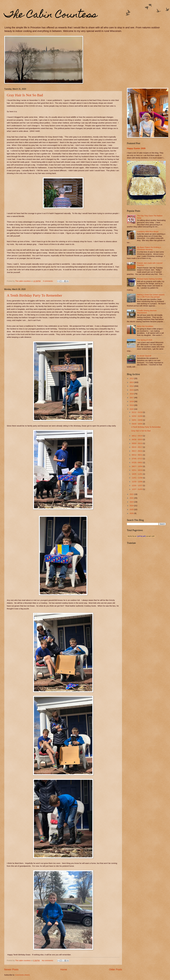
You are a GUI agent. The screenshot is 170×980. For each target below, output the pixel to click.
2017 (132, 398)
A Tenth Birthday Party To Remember (34, 295)
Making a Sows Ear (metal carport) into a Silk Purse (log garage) (151, 296)
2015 (132, 390)
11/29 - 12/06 (137, 482)
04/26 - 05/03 (137, 439)
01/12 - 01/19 (137, 412)
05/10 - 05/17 (137, 447)
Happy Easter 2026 (136, 148)
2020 (132, 409)
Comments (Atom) (22, 975)
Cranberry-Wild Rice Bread (148, 232)
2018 (132, 401)
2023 (132, 502)
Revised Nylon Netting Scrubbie (150, 279)
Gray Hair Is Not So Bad (25, 95)
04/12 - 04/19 (137, 436)
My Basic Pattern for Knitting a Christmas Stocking (149, 248)
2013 (132, 382)
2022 (132, 498)
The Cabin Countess (51, 15)
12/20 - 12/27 (137, 486)
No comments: (48, 961)
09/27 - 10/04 (137, 466)
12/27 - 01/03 (137, 489)
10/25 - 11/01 (137, 474)
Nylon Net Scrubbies (145, 326)
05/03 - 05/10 (137, 443)
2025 (132, 509)
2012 (132, 378)
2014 (132, 386)
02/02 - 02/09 (137, 416)
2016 (132, 394)
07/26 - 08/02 (137, 463)
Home (64, 969)
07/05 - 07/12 (137, 459)
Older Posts (115, 969)
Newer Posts (11, 969)
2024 (132, 506)
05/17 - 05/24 (137, 451)
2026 (132, 513)
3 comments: (48, 281)
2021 (132, 494)
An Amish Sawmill (144, 356)
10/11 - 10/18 (137, 470)
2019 (132, 405)
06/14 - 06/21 (137, 455)
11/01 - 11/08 (137, 478)
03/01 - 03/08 (137, 420)
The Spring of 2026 (145, 340)
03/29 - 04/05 (137, 424)
